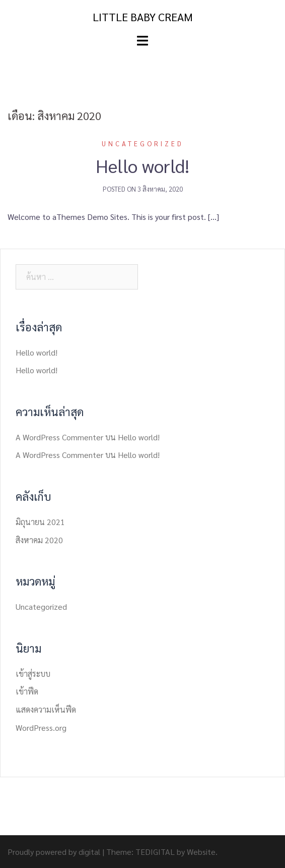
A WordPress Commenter (59, 437)
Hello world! (142, 165)
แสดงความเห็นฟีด (46, 709)
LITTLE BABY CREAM (143, 17)
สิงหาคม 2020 (39, 540)
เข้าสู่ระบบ (33, 674)
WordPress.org (41, 728)
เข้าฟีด (27, 691)
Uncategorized (143, 143)
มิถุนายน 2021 (40, 522)
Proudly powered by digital (54, 852)
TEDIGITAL (155, 852)
